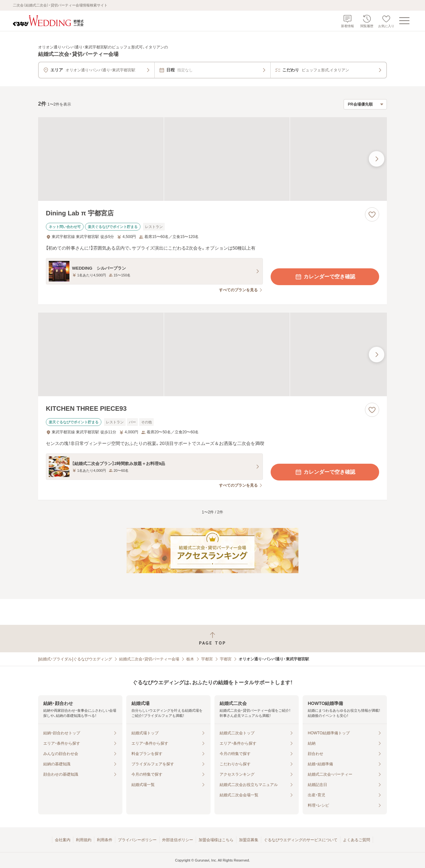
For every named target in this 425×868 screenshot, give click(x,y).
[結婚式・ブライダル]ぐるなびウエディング (75, 659)
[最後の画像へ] (377, 159)
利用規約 (84, 840)
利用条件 (105, 840)
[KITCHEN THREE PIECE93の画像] (212, 354)
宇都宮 (207, 659)
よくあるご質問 (357, 840)
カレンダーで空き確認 (325, 277)
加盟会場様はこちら (216, 840)
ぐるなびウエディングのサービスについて (301, 840)
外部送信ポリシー (178, 840)
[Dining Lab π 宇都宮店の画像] (212, 159)
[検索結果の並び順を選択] (365, 104)
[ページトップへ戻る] (212, 639)
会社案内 (63, 840)
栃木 (190, 659)
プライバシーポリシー (137, 840)
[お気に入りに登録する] (372, 214)
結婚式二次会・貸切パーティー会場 (149, 659)
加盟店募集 (249, 840)
